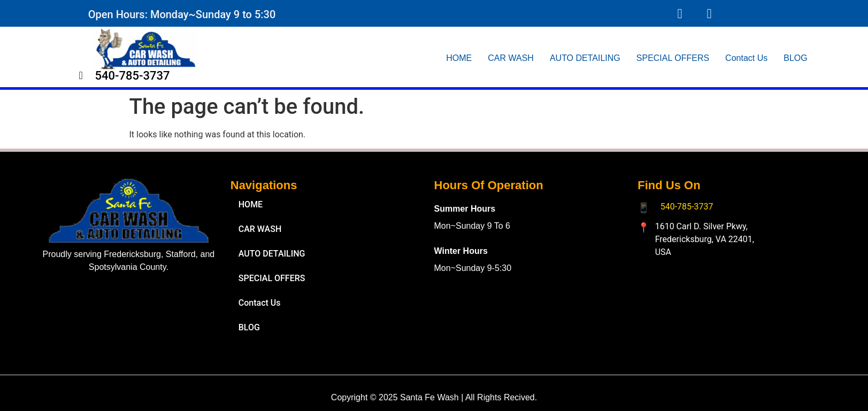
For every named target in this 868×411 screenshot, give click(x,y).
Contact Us (746, 58)
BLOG (795, 58)
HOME (459, 58)
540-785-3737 (687, 207)
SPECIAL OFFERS (673, 58)
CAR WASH (511, 58)
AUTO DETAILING (585, 58)
